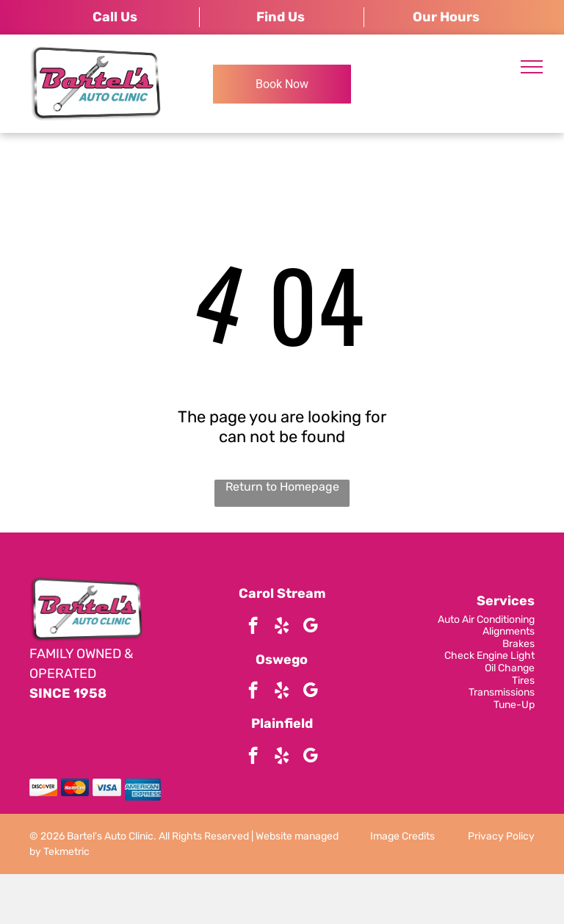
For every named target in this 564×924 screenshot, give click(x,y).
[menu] (532, 67)
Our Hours (446, 17)
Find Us (281, 17)
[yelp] (282, 627)
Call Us (115, 17)
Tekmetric (66, 852)
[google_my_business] (310, 627)
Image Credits (402, 836)
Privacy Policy (501, 836)
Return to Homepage (282, 487)
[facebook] (253, 627)
